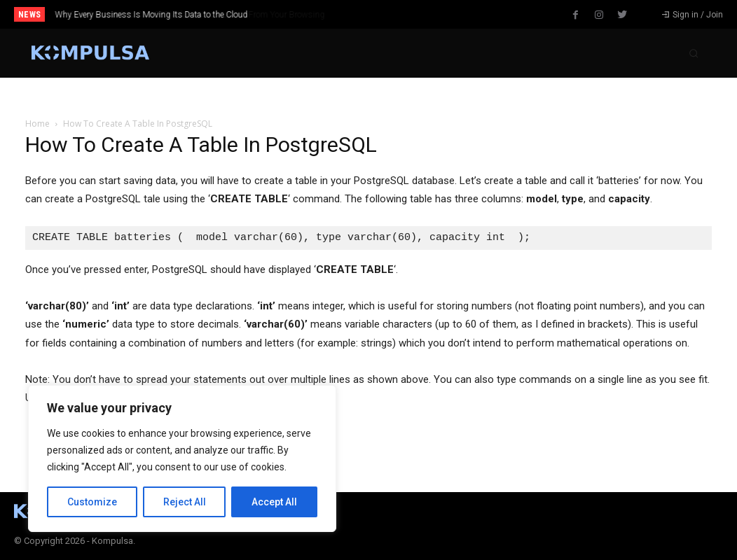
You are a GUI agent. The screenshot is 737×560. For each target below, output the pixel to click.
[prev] (385, 14)
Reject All (185, 502)
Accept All (274, 502)
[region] (182, 458)
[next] (407, 14)
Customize (92, 502)
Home (37, 124)
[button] (694, 53)
